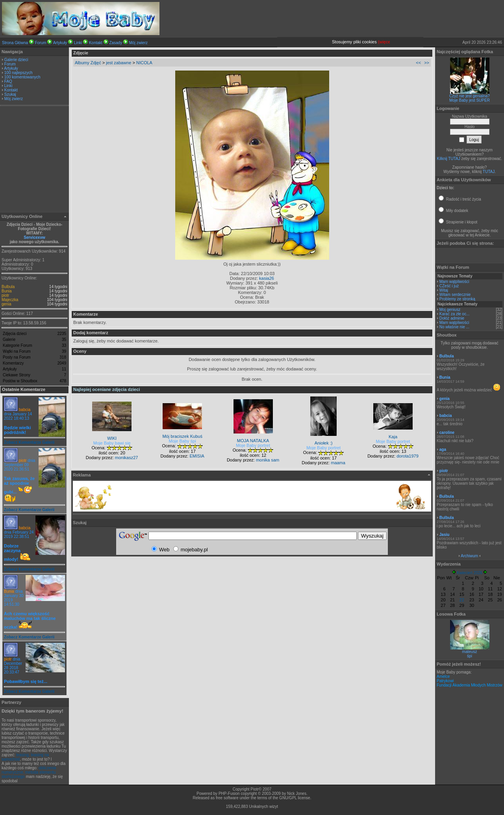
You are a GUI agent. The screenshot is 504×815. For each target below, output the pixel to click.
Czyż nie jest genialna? (470, 96)
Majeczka (10, 300)
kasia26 (267, 278)
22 (462, 600)
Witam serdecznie (455, 295)
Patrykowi (445, 681)
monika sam (268, 460)
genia (6, 304)
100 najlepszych (19, 73)
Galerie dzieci (16, 60)
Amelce (443, 676)
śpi (470, 656)
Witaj (444, 290)
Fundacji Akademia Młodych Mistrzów (470, 685)
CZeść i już (449, 286)
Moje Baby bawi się (112, 443)
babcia (25, 410)
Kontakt (96, 43)
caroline (447, 433)
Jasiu (445, 535)
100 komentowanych (22, 77)
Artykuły (60, 43)
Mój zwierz (138, 43)
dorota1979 (408, 456)
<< (418, 63)
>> (427, 63)
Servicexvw (34, 237)
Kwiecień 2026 (470, 573)
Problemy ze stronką (457, 299)
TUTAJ (489, 172)
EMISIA (197, 456)
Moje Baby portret (253, 445)
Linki (78, 43)
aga (443, 449)
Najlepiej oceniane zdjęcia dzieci (107, 389)
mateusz (470, 652)
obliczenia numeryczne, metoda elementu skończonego (29, 772)
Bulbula (8, 287)
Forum (41, 43)
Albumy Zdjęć (88, 63)
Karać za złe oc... (455, 314)
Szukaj (10, 94)
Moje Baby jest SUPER (470, 100)
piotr (5, 295)
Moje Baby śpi (183, 441)
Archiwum (469, 556)
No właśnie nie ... (454, 327)
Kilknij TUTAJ (449, 159)
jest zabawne (119, 63)
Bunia (7, 291)
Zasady (116, 43)
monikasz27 (127, 458)
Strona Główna (15, 43)
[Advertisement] (35, 160)
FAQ (8, 81)
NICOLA (144, 63)
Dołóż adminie (452, 318)
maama (338, 463)
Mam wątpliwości (454, 282)
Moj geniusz (450, 310)
